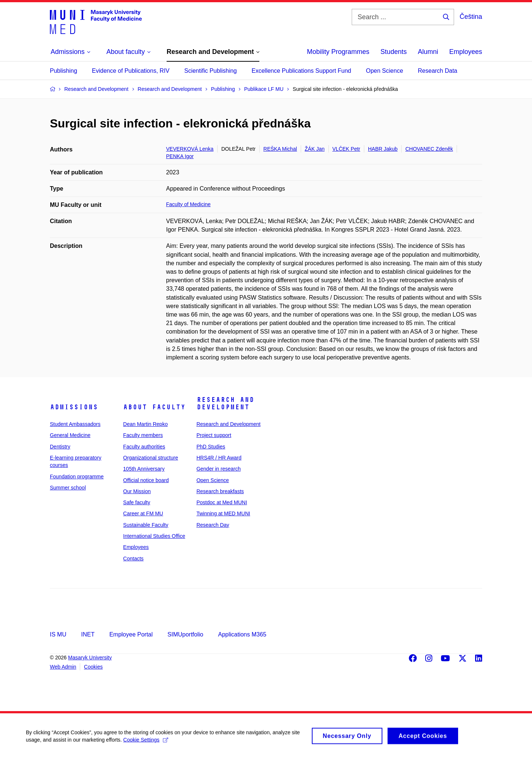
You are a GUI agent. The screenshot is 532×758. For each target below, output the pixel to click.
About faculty (154, 407)
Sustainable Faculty (146, 525)
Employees (466, 52)
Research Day (213, 525)
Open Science (385, 71)
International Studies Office (154, 536)
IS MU (58, 634)
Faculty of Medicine (189, 204)
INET (88, 634)
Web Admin (63, 667)
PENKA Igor (180, 156)
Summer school (68, 488)
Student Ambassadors (75, 424)
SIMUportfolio (185, 634)
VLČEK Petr (346, 149)
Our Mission (137, 491)
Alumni (428, 52)
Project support (214, 435)
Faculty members (143, 435)
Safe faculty (137, 502)
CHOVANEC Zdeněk (429, 149)
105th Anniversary (144, 469)
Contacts (133, 559)
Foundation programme (77, 477)
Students (394, 52)
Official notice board (146, 480)
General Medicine (70, 435)
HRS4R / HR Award (219, 458)
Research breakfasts (220, 491)
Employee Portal (131, 634)
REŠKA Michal (280, 149)
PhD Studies (211, 447)
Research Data (438, 71)
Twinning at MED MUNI (223, 513)
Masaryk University (90, 658)
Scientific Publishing (211, 71)
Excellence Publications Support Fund (301, 71)
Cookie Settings (146, 743)
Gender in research (219, 469)
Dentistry (60, 447)
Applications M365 (242, 634)
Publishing (64, 71)
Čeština (471, 17)
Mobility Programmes (338, 52)
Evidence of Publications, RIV (131, 71)
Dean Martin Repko (145, 424)
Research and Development (225, 403)
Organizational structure (151, 458)
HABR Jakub (383, 149)
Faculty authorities (144, 447)
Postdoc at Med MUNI (222, 502)
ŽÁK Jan (315, 149)
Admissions (74, 407)
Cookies (93, 667)
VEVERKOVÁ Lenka (190, 149)
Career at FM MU (143, 513)
